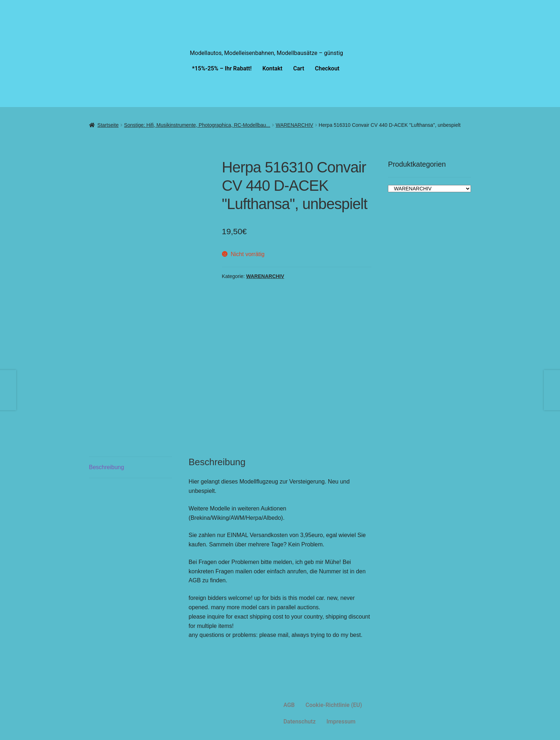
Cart (299, 68)
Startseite (108, 125)
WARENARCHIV (294, 125)
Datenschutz (300, 721)
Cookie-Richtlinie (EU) (334, 705)
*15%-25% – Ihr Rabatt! (222, 68)
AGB (289, 705)
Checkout (327, 68)
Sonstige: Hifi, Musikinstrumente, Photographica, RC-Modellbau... (197, 125)
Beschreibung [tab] (107, 467)
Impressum (341, 721)
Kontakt (273, 68)
